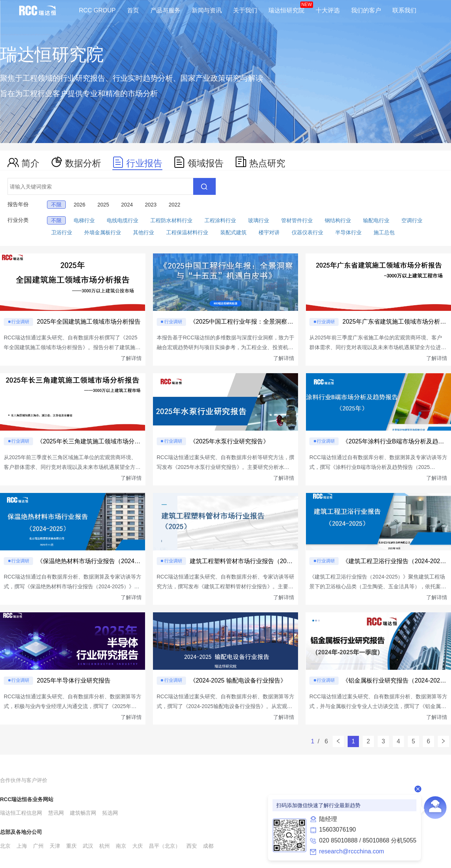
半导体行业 (348, 232)
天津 (55, 846)
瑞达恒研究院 (286, 10)
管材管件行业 (297, 220)
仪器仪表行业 (307, 232)
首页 (133, 10)
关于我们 (245, 10)
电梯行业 (84, 220)
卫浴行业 (62, 232)
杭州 (104, 846)
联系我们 (404, 10)
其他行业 (144, 232)
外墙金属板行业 (103, 232)
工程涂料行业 (220, 220)
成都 (208, 846)
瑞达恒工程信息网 (21, 813)
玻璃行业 (259, 220)
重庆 (71, 846)
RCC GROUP (97, 10)
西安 (192, 846)
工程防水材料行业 (171, 220)
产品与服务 (165, 10)
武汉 (88, 846)
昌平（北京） (165, 846)
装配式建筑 (233, 232)
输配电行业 (376, 220)
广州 (38, 846)
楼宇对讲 (269, 232)
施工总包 (384, 232)
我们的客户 (366, 10)
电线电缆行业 (123, 220)
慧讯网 (56, 813)
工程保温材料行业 (187, 232)
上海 (22, 846)
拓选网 (110, 813)
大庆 (138, 846)
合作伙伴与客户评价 (24, 780)
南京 (121, 846)
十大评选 (328, 10)
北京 (5, 846)
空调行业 (412, 220)
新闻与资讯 (207, 10)
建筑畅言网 (83, 813)
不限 (56, 220)
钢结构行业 (338, 220)
